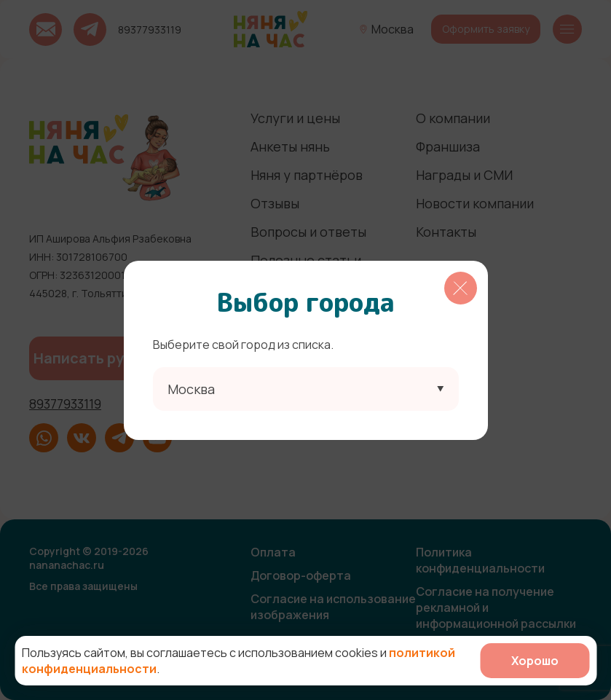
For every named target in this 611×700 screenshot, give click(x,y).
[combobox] (306, 389)
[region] (306, 350)
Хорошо (535, 661)
